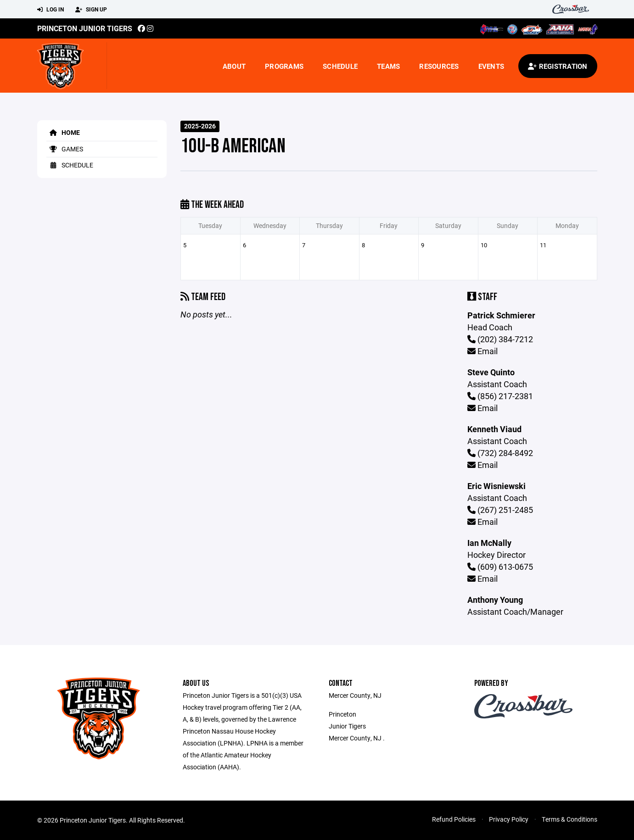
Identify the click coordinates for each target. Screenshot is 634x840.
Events (491, 66)
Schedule (340, 66)
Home (63, 132)
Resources (439, 66)
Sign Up (91, 10)
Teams (388, 66)
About (234, 66)
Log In (50, 10)
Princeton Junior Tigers (85, 28)
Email (483, 351)
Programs (284, 66)
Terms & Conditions (569, 819)
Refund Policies (454, 819)
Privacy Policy (509, 819)
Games (65, 149)
